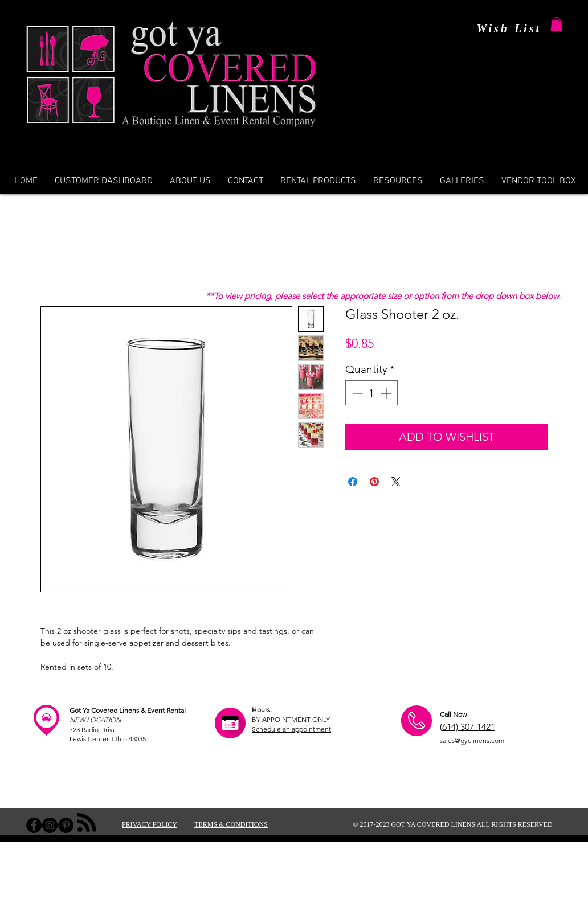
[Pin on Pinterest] (374, 482)
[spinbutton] (372, 393)
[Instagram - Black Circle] (50, 825)
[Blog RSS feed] (87, 823)
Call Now (453, 714)
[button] (556, 24)
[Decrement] (356, 393)
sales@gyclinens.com (472, 740)
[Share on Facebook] (353, 482)
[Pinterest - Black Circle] (66, 825)
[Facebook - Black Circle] (34, 825)
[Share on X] (396, 482)
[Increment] (387, 393)
